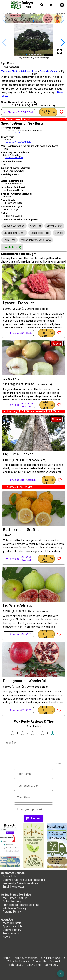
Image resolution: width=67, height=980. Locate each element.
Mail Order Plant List (16, 898)
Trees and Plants (10, 71)
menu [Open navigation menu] (5, 5)
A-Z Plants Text (50, 958)
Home (6, 958)
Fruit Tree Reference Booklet (21, 905)
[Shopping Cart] (52, 5)
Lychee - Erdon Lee (19, 303)
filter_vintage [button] (20, 247)
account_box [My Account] (62, 5)
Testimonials (11, 933)
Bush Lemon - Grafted (21, 530)
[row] (14, 226)
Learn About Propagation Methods (18, 142)
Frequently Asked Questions (20, 883)
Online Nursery (12, 901)
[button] (34, 21)
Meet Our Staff (12, 923)
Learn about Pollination (14, 158)
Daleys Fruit (28, 5)
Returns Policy (12, 912)
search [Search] (42, 5)
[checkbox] (14, 226)
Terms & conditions (26, 958)
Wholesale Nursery (15, 908)
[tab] (7, 12)
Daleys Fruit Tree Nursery (42, 965)
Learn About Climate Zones (16, 133)
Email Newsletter (13, 887)
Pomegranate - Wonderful (25, 681)
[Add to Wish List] (61, 112)
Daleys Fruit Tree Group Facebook (24, 880)
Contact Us (9, 876)
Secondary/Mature (49, 71)
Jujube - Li (12, 378)
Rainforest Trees (29, 71)
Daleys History (12, 930)
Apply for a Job (12, 926)
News (6, 937)
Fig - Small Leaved (18, 454)
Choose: (18, 112)
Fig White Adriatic (18, 605)
